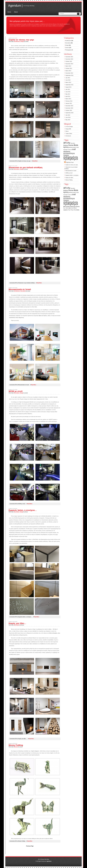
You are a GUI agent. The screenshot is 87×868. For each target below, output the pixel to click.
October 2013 (69, 68)
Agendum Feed (70, 162)
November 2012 (69, 73)
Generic (16, 747)
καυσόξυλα (51, 640)
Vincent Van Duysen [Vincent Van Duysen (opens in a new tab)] (23, 52)
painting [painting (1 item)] (71, 147)
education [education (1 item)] (73, 143)
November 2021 (69, 57)
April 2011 (68, 96)
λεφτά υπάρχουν (35, 751)
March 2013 (68, 71)
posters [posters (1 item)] (74, 147)
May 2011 (68, 94)
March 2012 (68, 82)
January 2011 (69, 103)
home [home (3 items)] (71, 145)
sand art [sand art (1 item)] (70, 150)
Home (9, 12)
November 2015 (69, 59)
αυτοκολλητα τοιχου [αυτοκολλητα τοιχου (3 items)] (69, 154)
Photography (68, 50)
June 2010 (68, 117)
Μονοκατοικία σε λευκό (20, 289)
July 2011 (68, 89)
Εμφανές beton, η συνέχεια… (23, 510)
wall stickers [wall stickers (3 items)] (70, 150)
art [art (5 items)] (65, 143)
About (16, 12)
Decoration (17, 169)
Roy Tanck (66, 208)
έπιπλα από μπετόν (46, 516)
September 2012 (69, 75)
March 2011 (68, 99)
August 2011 (68, 87)
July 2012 (68, 78)
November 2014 (69, 64)
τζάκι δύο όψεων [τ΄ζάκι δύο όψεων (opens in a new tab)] (15, 72)
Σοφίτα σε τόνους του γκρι (21, 40)
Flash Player (71, 210)
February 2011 (69, 101)
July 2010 (68, 115)
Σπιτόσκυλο (68, 136)
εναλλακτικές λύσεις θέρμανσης (16, 318)
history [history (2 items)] (66, 145)
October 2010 (69, 110)
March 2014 (68, 66)
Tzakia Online (69, 134)
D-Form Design (69, 127)
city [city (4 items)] (68, 143)
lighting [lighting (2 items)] (66, 147)
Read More (35, 161)
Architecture (17, 41)
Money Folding (16, 745)
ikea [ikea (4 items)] (76, 145)
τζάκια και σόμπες (43, 316)
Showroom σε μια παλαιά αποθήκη (26, 167)
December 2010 (69, 106)
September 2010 (69, 113)
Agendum (49, 861)
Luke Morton (74, 208)
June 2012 (68, 80)
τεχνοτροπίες (43, 408)
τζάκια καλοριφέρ (53, 633)
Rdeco (67, 131)
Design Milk (68, 129)
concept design (26, 177)
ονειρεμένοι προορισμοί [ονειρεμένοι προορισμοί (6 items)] (71, 158)
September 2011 (69, 85)
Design (22, 41)
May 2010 (68, 120)
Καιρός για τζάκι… (17, 623)
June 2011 (68, 92)
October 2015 (69, 61)
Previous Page (30, 846)
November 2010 (69, 108)
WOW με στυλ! (16, 391)
